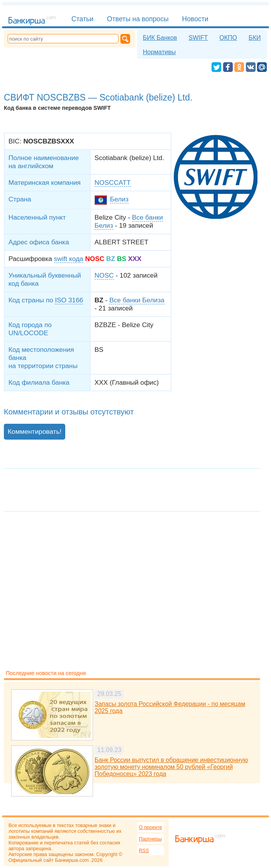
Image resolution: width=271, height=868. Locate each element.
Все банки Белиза (137, 300)
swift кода (69, 259)
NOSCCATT (113, 182)
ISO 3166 (69, 300)
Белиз (119, 199)
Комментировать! (35, 431)
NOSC (104, 275)
